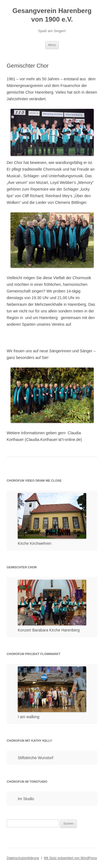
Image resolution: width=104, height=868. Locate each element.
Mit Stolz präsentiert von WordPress (70, 858)
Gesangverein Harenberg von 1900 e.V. (52, 15)
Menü (52, 45)
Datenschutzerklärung (23, 858)
